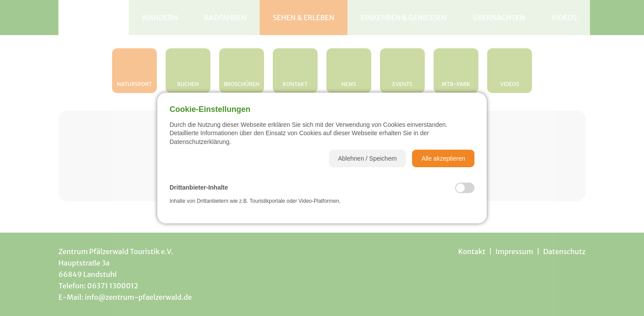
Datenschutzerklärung (199, 142)
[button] (368, 158)
